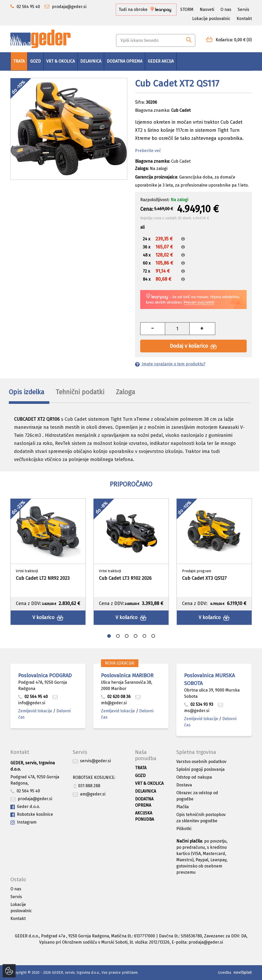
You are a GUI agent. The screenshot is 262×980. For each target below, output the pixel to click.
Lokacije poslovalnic (211, 19)
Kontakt (244, 19)
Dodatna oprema (125, 61)
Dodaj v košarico (193, 346)
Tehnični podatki (80, 392)
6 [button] (153, 636)
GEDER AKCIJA (161, 61)
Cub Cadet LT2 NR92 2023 (43, 578)
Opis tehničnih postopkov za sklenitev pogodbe (201, 818)
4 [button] (136, 636)
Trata (19, 61)
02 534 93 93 (199, 704)
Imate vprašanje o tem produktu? (170, 364)
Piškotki (184, 829)
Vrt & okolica (61, 61)
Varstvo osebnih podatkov (201, 762)
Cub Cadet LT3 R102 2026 (125, 578)
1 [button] (109, 636)
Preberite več (148, 151)
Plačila (183, 807)
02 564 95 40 (33, 697)
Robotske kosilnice (32, 815)
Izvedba (224, 973)
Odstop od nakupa (194, 777)
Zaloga (125, 392)
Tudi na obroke (145, 9)
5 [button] (144, 636)
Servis (243, 9)
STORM (187, 9)
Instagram (23, 822)
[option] (48, 562)
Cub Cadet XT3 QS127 (204, 578)
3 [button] (127, 636)
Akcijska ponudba (145, 816)
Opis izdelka (26, 392)
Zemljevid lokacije (35, 711)
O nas (226, 9)
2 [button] (118, 636)
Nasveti (207, 9)
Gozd (35, 61)
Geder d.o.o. (25, 807)
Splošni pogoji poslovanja (200, 769)
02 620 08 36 (116, 697)
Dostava (184, 785)
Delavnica (91, 61)
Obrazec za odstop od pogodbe (197, 796)
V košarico (48, 618)
